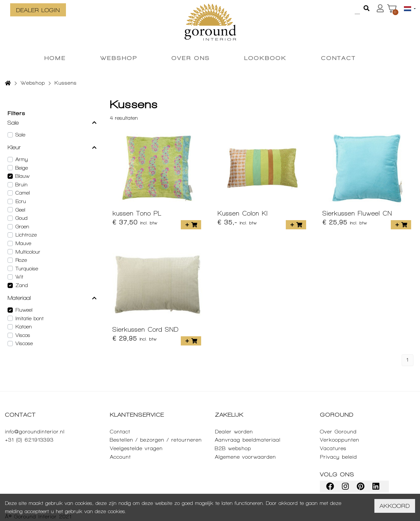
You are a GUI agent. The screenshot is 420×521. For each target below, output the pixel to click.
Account (120, 457)
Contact (120, 432)
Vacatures (333, 448)
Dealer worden (234, 432)
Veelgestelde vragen (136, 448)
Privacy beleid (338, 457)
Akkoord (395, 506)
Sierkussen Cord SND (146, 329)
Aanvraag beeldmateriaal (248, 440)
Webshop (33, 83)
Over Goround (338, 432)
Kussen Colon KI (243, 213)
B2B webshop (233, 448)
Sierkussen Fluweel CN (357, 213)
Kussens (66, 83)
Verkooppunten (340, 440)
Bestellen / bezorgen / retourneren (156, 440)
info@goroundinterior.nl (35, 432)
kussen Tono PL (137, 213)
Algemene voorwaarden (245, 457)
